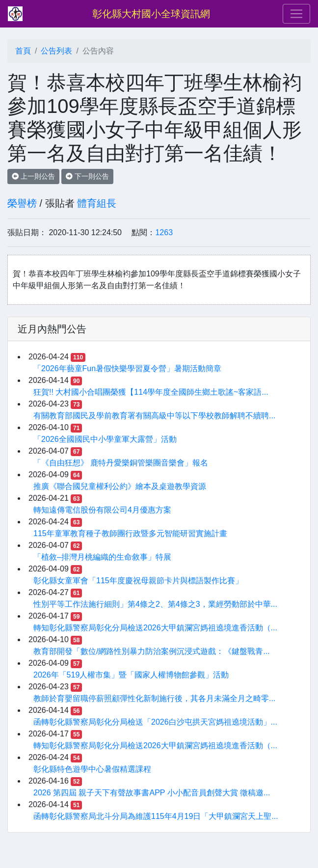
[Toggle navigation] (296, 14)
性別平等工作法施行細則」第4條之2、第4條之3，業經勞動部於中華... (155, 604)
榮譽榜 (22, 203)
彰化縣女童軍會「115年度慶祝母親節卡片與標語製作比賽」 (138, 581)
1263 (164, 232)
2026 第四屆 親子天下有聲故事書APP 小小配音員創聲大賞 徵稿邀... (152, 793)
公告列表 (56, 51)
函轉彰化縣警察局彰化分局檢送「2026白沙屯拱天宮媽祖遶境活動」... (155, 722)
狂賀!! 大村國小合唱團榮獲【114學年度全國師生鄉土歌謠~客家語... (151, 392)
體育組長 (97, 203)
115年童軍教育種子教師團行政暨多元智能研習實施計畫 (130, 533)
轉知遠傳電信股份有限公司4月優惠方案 (102, 510)
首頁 (23, 51)
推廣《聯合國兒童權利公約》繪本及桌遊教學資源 (120, 486)
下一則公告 (87, 176)
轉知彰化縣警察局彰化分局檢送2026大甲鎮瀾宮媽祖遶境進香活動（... (155, 628)
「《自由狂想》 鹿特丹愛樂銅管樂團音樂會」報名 (121, 463)
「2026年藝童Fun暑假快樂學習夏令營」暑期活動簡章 (127, 368)
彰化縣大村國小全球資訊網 (151, 14)
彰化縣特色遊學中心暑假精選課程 (92, 769)
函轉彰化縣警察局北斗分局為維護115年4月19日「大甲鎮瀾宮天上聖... (156, 816)
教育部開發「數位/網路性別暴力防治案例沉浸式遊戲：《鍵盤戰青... (152, 651)
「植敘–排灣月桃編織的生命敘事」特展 (102, 557)
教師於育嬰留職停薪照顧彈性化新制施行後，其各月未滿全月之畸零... (154, 698)
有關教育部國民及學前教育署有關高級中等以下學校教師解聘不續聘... (154, 416)
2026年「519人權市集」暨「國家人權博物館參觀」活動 (131, 675)
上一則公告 (33, 176)
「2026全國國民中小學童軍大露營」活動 (105, 439)
